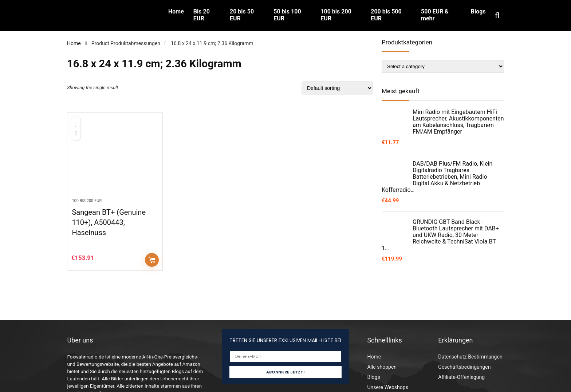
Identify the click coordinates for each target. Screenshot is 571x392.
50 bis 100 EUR (287, 15)
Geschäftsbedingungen (464, 367)
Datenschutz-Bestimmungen (470, 357)
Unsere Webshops (387, 387)
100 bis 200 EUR (336, 15)
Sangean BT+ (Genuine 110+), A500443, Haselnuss (109, 222)
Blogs (478, 11)
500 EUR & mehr (435, 15)
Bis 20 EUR (202, 15)
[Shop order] (337, 88)
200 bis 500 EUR (386, 15)
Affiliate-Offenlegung (461, 377)
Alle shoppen (382, 367)
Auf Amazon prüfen (152, 260)
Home (176, 11)
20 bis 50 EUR (242, 15)
